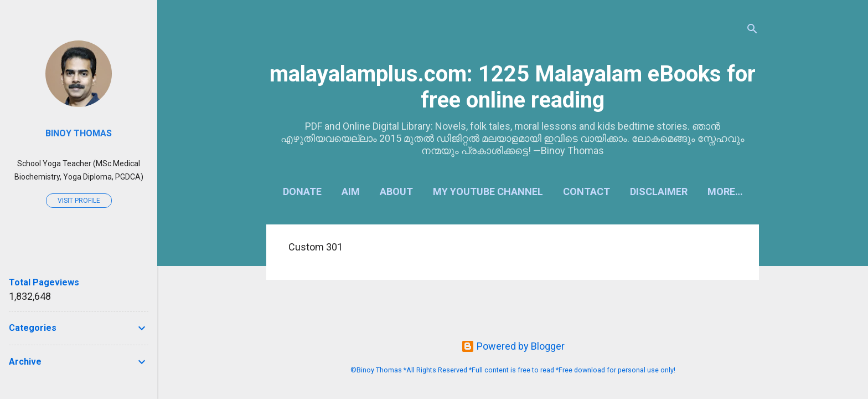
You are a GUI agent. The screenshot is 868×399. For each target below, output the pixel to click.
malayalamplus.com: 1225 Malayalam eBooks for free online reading (513, 87)
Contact (587, 191)
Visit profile (79, 201)
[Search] (752, 30)
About (396, 191)
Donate (302, 191)
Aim (351, 191)
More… (725, 191)
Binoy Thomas (79, 133)
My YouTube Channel (488, 191)
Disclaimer (659, 191)
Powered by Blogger (513, 346)
